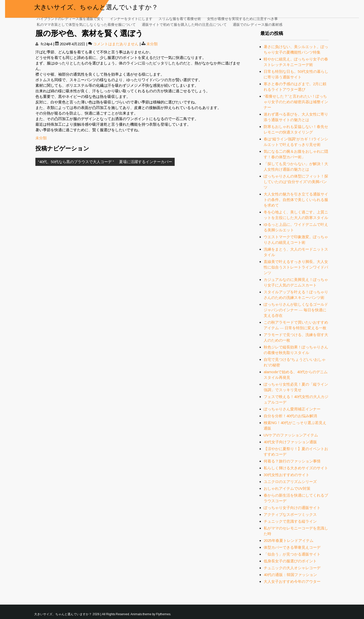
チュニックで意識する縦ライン (290, 521)
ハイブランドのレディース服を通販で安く (70, 18)
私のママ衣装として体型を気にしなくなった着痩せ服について (86, 24)
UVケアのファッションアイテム (291, 435)
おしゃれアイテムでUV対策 (287, 488)
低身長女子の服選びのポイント (290, 561)
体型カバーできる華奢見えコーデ (292, 547)
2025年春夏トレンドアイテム (289, 540)
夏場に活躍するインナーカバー (146, 162)
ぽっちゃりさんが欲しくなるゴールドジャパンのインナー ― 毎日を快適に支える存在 (296, 310)
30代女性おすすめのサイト (287, 475)
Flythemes (163, 614)
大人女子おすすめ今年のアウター (292, 581)
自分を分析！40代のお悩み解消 (290, 416)
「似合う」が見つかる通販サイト (292, 554)
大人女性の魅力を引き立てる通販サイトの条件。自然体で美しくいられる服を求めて (296, 200)
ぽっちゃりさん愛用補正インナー (292, 409)
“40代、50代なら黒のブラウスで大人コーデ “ (76, 162)
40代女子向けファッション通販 (290, 442)
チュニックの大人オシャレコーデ (292, 568)
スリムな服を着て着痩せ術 (180, 18)
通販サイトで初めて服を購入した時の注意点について (184, 24)
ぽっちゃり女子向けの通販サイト (292, 508)
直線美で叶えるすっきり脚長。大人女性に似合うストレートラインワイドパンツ (296, 267)
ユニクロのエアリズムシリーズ (290, 482)
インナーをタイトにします (131, 18)
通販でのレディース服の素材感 (258, 24)
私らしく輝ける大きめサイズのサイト (296, 468)
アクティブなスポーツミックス (290, 514)
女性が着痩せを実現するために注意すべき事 (242, 18)
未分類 (152, 44)
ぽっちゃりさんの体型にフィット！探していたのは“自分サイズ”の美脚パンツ (296, 182)
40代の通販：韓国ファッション (290, 575)
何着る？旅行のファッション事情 (292, 461)
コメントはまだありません (116, 44)
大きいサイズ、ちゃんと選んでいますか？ (96, 6)
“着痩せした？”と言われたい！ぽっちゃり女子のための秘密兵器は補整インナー (296, 102)
